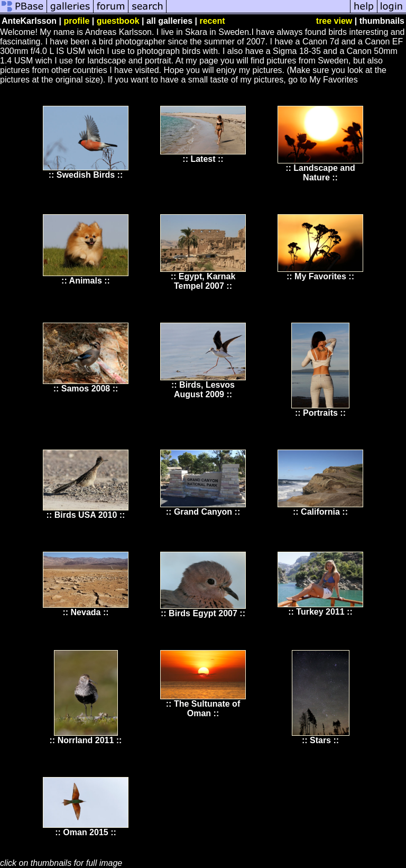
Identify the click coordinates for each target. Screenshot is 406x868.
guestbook (118, 21)
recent (212, 21)
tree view (334, 21)
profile (76, 21)
